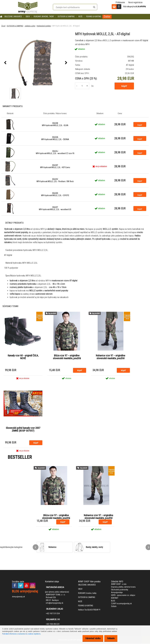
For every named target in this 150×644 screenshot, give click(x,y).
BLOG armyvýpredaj (25, 592)
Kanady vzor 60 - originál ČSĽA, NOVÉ (23, 357)
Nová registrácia (135, 2)
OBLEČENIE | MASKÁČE (13, 17)
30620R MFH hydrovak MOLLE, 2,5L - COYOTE (55, 194)
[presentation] (5, 63)
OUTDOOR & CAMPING (66, 17)
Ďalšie (107, 17)
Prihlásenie (120, 2)
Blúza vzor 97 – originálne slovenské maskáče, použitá (67, 357)
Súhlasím (110, 638)
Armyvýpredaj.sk (18, 597)
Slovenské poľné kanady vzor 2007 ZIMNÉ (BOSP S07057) (23, 429)
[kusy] (82, 86)
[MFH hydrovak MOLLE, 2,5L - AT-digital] (36, 63)
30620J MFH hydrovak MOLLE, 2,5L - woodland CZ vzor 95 (55, 152)
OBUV (28, 17)
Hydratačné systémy (44, 26)
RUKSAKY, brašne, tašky (44, 17)
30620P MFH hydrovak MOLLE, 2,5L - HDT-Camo (55, 166)
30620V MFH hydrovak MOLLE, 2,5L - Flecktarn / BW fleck (55, 180)
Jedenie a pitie (30, 26)
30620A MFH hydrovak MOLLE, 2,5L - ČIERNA (55, 138)
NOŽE (80, 17)
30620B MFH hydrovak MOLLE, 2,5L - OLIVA (55, 124)
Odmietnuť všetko (91, 638)
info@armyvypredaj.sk (55, 603)
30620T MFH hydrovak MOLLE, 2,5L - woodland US (55, 208)
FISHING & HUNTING (94, 17)
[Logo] (28, 7)
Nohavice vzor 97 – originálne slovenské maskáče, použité (111, 357)
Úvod (3, 26)
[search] (94, 7)
